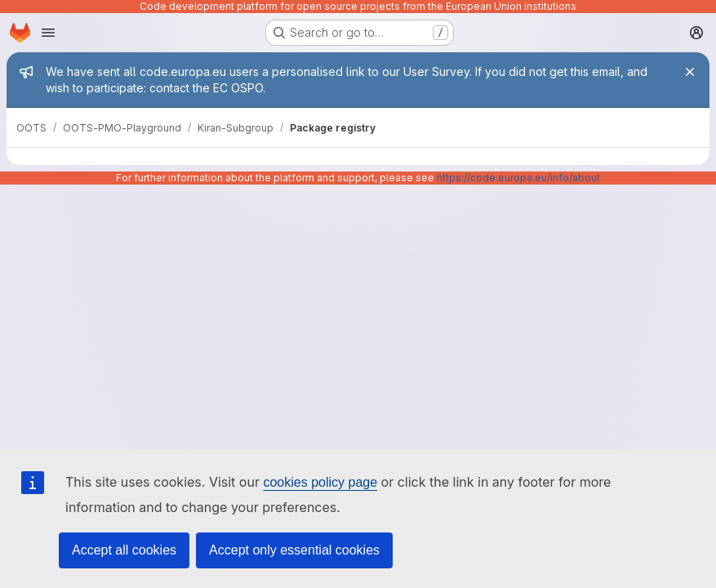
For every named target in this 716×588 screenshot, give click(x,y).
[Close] (690, 72)
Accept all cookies (124, 550)
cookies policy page (320, 482)
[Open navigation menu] (48, 33)
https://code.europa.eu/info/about (518, 178)
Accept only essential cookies (294, 550)
